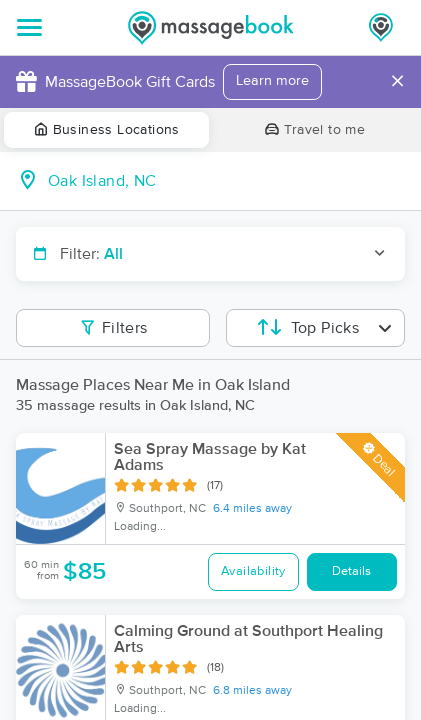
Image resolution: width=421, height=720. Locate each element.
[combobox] (226, 181)
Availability (253, 571)
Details (351, 571)
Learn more (272, 81)
